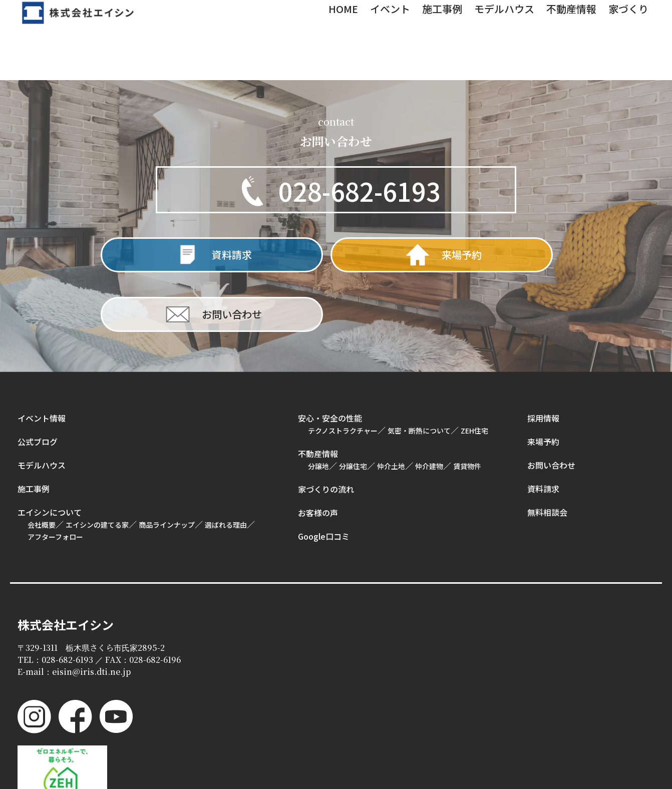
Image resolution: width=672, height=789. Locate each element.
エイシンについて (50, 457)
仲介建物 (429, 411)
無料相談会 (547, 457)
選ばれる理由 (226, 469)
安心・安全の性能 (330, 362)
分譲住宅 (353, 411)
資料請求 (543, 433)
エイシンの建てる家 (97, 469)
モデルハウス (42, 410)
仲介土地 (391, 411)
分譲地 (318, 411)
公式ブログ (38, 386)
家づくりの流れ (326, 434)
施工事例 (34, 433)
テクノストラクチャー (343, 375)
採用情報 (543, 362)
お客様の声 (318, 457)
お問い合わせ (551, 410)
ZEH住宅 (474, 375)
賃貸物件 (467, 411)
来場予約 (543, 386)
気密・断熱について (419, 375)
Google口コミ (324, 481)
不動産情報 (318, 398)
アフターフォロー (55, 481)
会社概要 (42, 469)
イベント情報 (42, 362)
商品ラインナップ (167, 469)
